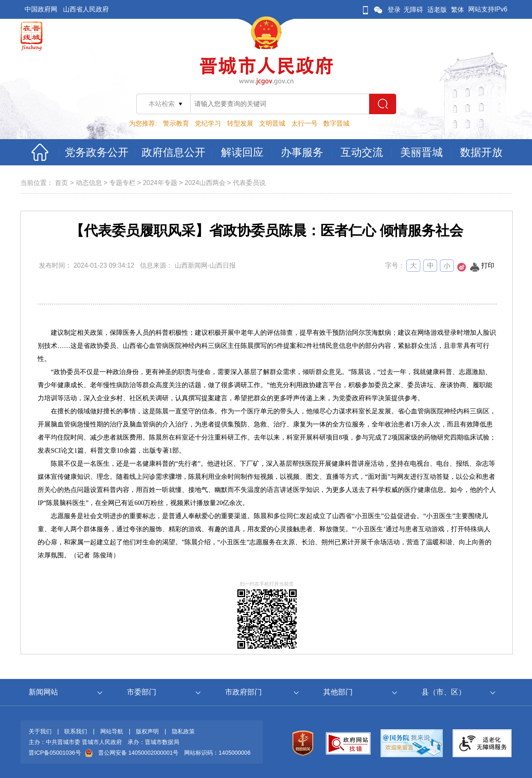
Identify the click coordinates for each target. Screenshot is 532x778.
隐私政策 (183, 731)
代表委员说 (249, 183)
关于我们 (40, 731)
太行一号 (304, 123)
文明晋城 (272, 123)
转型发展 (240, 123)
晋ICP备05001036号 (55, 753)
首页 (61, 183)
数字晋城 (336, 123)
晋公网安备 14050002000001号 (139, 753)
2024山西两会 (205, 183)
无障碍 (413, 10)
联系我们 (76, 731)
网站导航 (112, 731)
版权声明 (147, 731)
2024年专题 (160, 183)
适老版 (437, 10)
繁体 (458, 10)
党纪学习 (208, 123)
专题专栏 (122, 183)
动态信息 (89, 183)
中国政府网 (41, 9)
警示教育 (176, 123)
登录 (394, 10)
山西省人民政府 (86, 9)
